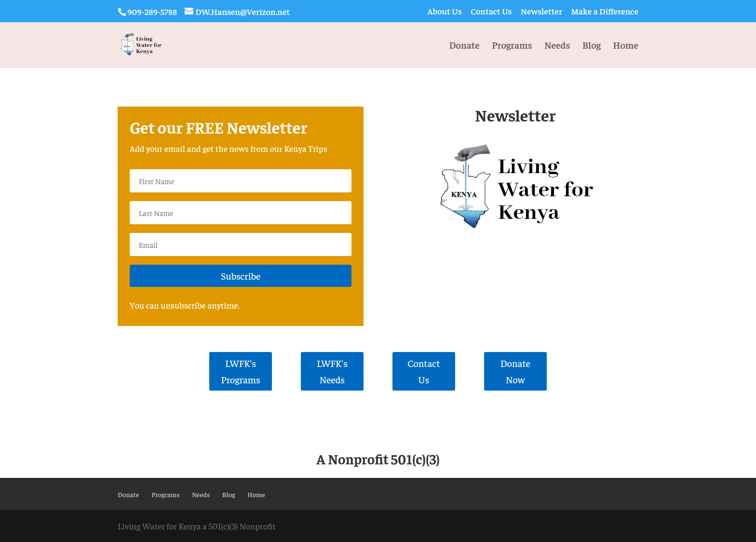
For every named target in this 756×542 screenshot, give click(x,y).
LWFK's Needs (332, 371)
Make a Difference (605, 12)
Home (626, 46)
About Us (444, 12)
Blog (592, 46)
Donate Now (515, 371)
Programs (512, 46)
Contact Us (491, 12)
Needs (557, 46)
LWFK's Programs (241, 371)
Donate (464, 46)
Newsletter (541, 12)
